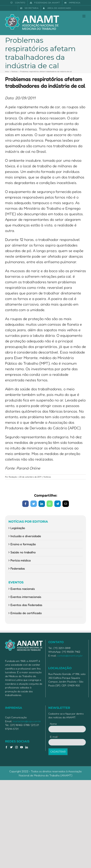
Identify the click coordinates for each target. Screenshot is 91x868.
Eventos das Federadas (26, 605)
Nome (53, 724)
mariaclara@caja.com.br (27, 721)
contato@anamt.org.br (70, 656)
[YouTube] (22, 747)
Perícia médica (21, 560)
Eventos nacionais (23, 589)
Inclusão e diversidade (26, 536)
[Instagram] (16, 747)
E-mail (54, 737)
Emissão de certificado (26, 613)
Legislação (18, 528)
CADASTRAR (58, 752)
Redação (13, 477)
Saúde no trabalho (23, 552)
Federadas (18, 568)
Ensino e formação (23, 544)
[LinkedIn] (27, 747)
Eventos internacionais (26, 597)
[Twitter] (11, 747)
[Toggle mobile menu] (84, 16)
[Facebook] (6, 747)
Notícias (47, 477)
